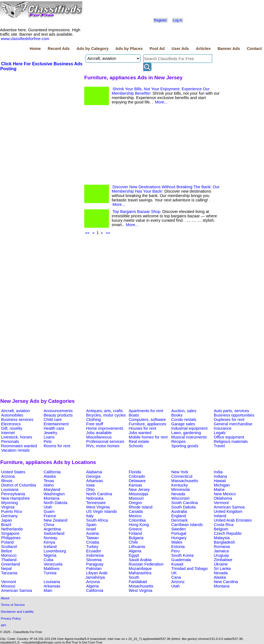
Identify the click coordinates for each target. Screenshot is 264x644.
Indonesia (95, 555)
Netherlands (12, 529)
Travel (219, 446)
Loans (49, 437)
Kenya (49, 542)
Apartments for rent (146, 411)
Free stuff (95, 424)
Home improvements (105, 428)
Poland (7, 542)
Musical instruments (189, 437)
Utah (48, 507)
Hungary (179, 538)
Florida (135, 472)
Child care (53, 420)
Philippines (11, 538)
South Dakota (183, 507)
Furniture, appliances (148, 424)
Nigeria (50, 555)
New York (180, 472)
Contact (254, 49)
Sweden (179, 529)
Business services (17, 420)
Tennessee (96, 503)
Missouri (136, 498)
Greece (135, 529)
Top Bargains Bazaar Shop (136, 212)
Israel (91, 529)
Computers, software (147, 420)
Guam (49, 511)
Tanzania (9, 573)
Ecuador (94, 551)
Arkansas (95, 481)
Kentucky (179, 485)
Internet (8, 433)
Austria (92, 533)
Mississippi (138, 494)
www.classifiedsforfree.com (25, 39)
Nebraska (95, 498)
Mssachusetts (141, 586)
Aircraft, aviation (16, 411)
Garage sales (183, 424)
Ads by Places (129, 49)
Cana (176, 577)
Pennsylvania (13, 494)
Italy (90, 516)
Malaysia (222, 538)
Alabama (94, 472)
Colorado (137, 476)
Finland (135, 533)
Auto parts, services (231, 411)
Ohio (90, 490)
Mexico (135, 516)
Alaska (50, 476)
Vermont (221, 503)
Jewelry (50, 433)
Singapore (10, 533)
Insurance (223, 428)
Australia (179, 511)
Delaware (137, 481)
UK (174, 573)
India (218, 472)
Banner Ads (229, 49)
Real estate (139, 441)
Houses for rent (142, 428)
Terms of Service (13, 605)
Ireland (220, 516)
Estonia (178, 547)
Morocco (9, 555)
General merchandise (233, 424)
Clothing (94, 420)
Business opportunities (234, 415)
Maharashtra (140, 573)
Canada (136, 511)
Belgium (221, 529)
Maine (219, 490)
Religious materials (231, 441)
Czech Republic (228, 533)
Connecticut (182, 476)
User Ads (180, 49)
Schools (136, 446)
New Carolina (226, 582)
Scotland (9, 547)
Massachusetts (185, 481)
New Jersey (139, 490)
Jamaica (221, 551)
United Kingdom (228, 511)
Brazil (6, 525)
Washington (54, 494)
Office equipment (229, 437)
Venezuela (53, 564)
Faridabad (138, 582)
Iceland (50, 547)
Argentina (52, 529)
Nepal (6, 569)
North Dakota (55, 503)
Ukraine (221, 564)
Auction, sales (184, 411)
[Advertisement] (41, 113)
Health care (54, 428)
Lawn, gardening (186, 433)
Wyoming (9, 503)
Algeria (135, 551)
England (179, 516)
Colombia (137, 520)
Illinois (7, 481)
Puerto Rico (12, 511)
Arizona (8, 476)
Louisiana (10, 490)
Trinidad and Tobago (189, 569)
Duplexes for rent (229, 420)
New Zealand (55, 520)
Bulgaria (136, 538)
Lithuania (137, 547)
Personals (10, 441)
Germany (9, 516)
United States (13, 472)
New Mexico (225, 494)
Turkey (92, 547)
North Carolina (99, 494)
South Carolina (185, 503)
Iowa (90, 485)
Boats (134, 415)
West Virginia (98, 507)
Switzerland (54, 533)
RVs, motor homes (103, 446)
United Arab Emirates (233, 520)
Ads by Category (92, 49)
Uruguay (221, 555)
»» (108, 233)
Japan (7, 520)
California (52, 472)
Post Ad (157, 49)
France (50, 516)
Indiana (220, 476)
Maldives (52, 569)
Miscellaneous (99, 437)
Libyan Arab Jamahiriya (96, 575)
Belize (7, 551)
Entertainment (56, 424)
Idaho (49, 485)
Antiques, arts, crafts (105, 411)
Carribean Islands (187, 525)
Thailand (9, 560)
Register (160, 20)
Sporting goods (185, 446)
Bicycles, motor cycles (106, 415)
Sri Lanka (222, 569)
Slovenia (94, 560)
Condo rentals (184, 420)
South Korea (182, 555)
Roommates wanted (19, 446)
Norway (50, 538)
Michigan (222, 485)
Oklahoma (223, 498)
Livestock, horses (17, 437)
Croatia (93, 542)
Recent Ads (59, 49)
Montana (51, 498)
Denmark (179, 520)
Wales (177, 542)
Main (48, 590)
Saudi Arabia (140, 560)
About (5, 598)
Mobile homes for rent (148, 437)
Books (177, 415)
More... (161, 102)
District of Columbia (19, 485)
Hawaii (220, 481)
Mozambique (140, 569)
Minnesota (181, 490)
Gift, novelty (12, 428)
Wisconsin (180, 498)
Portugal (179, 533)
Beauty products (58, 415)
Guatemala (181, 560)
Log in (178, 20)
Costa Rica (224, 525)
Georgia (93, 476)
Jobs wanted (140, 433)
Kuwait (177, 564)
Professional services (105, 441)
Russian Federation (146, 564)
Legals (220, 433)
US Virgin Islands (102, 511)
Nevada (178, 494)
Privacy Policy (11, 618)
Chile (133, 542)
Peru (175, 551)
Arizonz (178, 582)
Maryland (52, 490)
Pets (48, 441)
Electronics (11, 424)
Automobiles (12, 415)
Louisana (52, 582)
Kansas (135, 485)
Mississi (8, 586)
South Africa (97, 520)
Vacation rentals (15, 450)
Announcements (58, 411)
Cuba (48, 560)
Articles (203, 49)
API (3, 625)
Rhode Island (141, 507)
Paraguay (95, 564)
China (49, 525)
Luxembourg (55, 551)
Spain (91, 525)
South (134, 577)
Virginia (8, 507)
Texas (49, 481)
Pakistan (94, 569)
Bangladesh (224, 542)
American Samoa (229, 507)
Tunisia (50, 573)
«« (87, 233)
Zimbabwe (223, 560)
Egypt (134, 555)
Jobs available (99, 433)
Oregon (135, 503)
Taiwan (92, 538)
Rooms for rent (57, 446)
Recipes (179, 441)
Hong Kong (139, 525)
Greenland (10, 564)
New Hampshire (15, 498)
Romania (222, 547)
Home (35, 49)
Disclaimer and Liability (17, 611)
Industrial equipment (189, 428)
